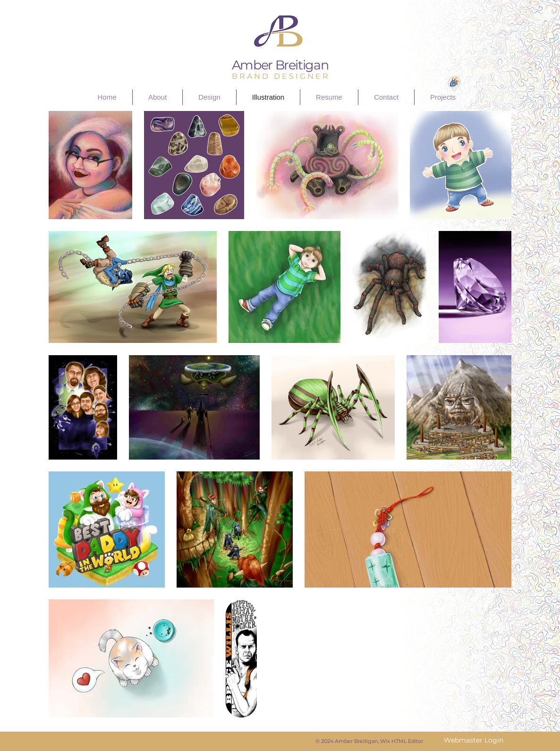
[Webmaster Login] (473, 741)
